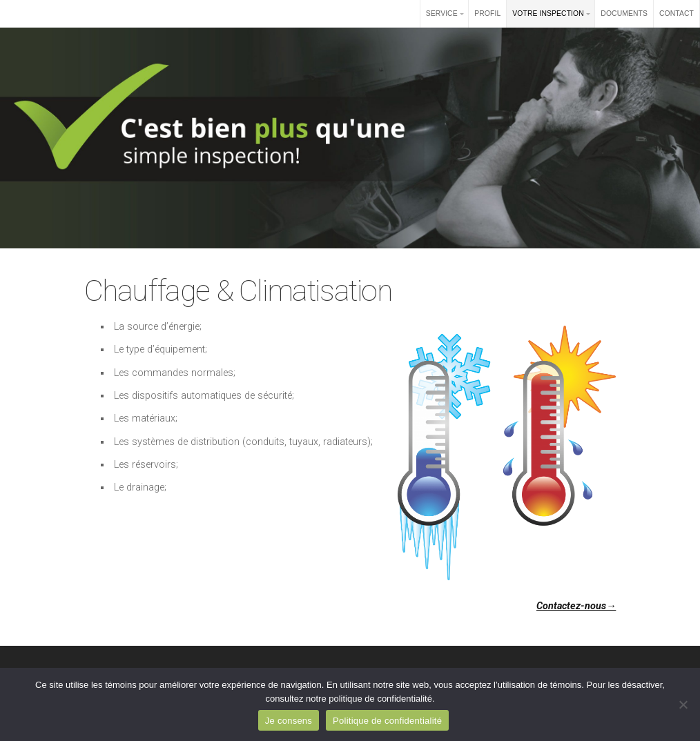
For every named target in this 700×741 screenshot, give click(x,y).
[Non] (683, 704)
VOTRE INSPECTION (548, 13)
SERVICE (442, 13)
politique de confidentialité (380, 699)
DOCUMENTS (624, 13)
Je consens (289, 721)
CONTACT (677, 13)
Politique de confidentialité (387, 721)
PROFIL (487, 13)
